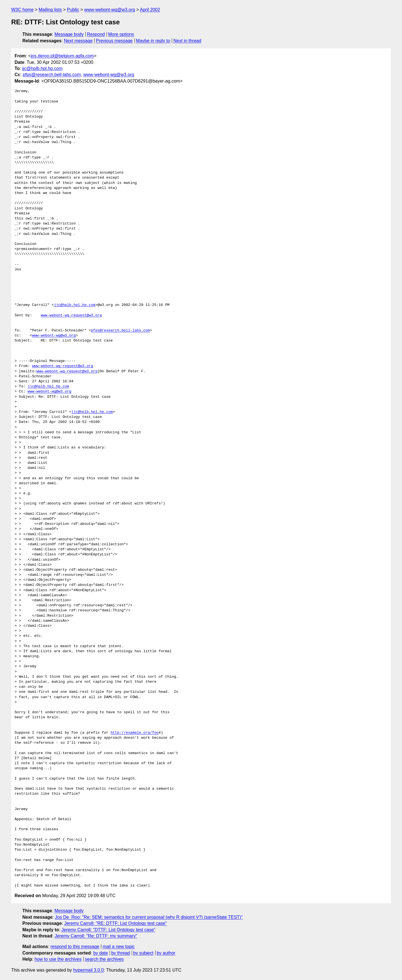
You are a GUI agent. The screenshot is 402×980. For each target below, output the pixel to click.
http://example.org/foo (135, 733)
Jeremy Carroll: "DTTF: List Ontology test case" (109, 930)
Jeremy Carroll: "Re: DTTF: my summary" (96, 936)
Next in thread (187, 41)
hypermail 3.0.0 (88, 970)
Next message (78, 41)
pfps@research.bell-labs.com (52, 75)
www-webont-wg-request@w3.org (71, 315)
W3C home (22, 10)
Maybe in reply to (153, 41)
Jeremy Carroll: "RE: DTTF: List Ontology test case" (115, 923)
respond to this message (75, 947)
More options (121, 34)
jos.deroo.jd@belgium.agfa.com (62, 56)
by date (100, 953)
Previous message (114, 41)
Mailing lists (50, 10)
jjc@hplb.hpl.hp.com (42, 68)
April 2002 (150, 10)
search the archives (104, 959)
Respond (96, 34)
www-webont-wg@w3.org (110, 10)
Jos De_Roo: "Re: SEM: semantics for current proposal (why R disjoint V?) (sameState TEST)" (149, 917)
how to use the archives (58, 959)
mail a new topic (119, 947)
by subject (143, 953)
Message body (69, 34)
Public (73, 10)
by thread (121, 953)
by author (166, 953)
